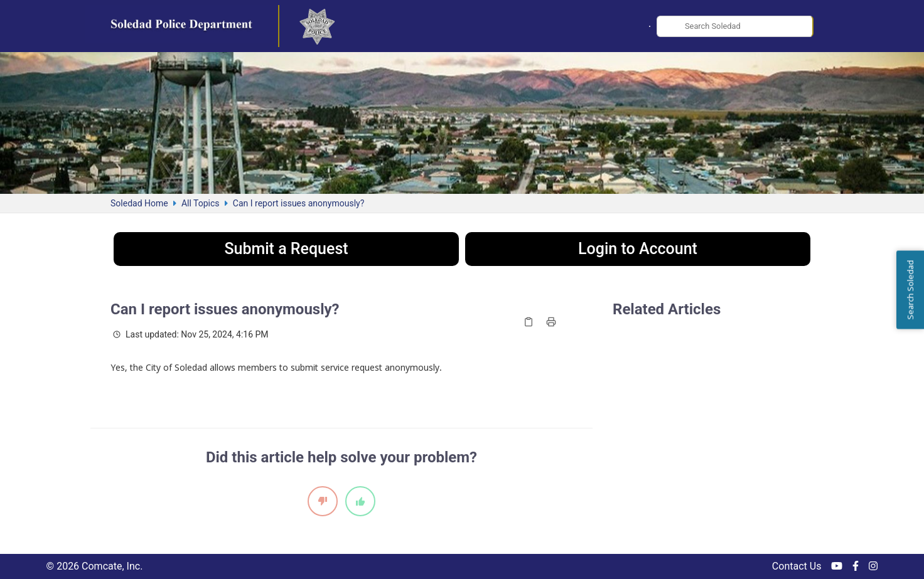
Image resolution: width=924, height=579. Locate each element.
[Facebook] (856, 566)
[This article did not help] (323, 501)
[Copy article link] (529, 322)
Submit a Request (286, 249)
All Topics (201, 203)
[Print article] (551, 322)
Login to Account (638, 249)
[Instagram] (873, 566)
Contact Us (797, 566)
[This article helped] (360, 501)
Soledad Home (139, 203)
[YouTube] (837, 566)
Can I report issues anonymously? (298, 203)
